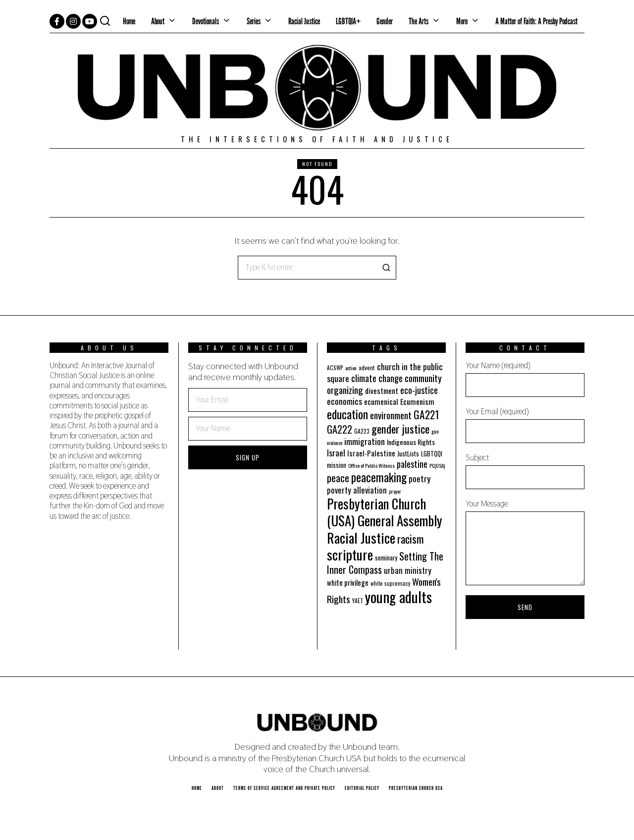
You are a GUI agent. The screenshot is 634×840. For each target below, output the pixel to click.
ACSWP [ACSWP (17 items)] (335, 368)
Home (129, 21)
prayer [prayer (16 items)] (395, 491)
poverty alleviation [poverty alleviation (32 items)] (357, 490)
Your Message (525, 542)
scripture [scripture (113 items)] (350, 554)
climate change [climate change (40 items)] (377, 378)
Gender (385, 21)
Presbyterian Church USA (416, 788)
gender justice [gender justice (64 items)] (400, 429)
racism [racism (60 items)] (411, 538)
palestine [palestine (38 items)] (412, 464)
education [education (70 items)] (347, 414)
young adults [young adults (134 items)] (398, 596)
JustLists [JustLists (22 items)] (408, 453)
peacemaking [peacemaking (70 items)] (379, 477)
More (462, 21)
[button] (384, 268)
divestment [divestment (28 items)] (382, 391)
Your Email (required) (525, 425)
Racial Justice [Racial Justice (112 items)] (361, 537)
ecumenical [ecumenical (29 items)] (381, 401)
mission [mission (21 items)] (337, 465)
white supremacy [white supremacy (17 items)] (390, 583)
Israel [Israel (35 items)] (336, 452)
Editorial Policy (362, 788)
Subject (525, 471)
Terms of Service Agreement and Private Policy (284, 788)
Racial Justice (304, 21)
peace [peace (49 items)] (338, 478)
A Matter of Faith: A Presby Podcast (536, 21)
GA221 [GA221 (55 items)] (426, 414)
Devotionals (206, 21)
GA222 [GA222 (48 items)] (340, 429)
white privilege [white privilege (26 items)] (348, 582)
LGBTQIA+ (348, 21)
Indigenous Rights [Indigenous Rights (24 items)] (411, 442)
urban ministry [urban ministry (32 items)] (408, 570)
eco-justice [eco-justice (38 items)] (419, 390)
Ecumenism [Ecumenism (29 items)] (417, 401)
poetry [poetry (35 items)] (420, 478)
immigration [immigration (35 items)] (365, 441)
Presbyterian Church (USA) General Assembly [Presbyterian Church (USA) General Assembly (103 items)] (385, 512)
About (158, 21)
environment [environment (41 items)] (391, 415)
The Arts (419, 21)
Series (254, 21)
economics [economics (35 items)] (344, 401)
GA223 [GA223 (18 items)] (362, 431)
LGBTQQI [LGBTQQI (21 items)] (432, 454)
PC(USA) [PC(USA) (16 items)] (437, 465)
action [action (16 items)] (351, 368)
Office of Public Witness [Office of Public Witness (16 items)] (371, 465)
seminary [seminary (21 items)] (386, 558)
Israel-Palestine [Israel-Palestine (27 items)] (371, 453)
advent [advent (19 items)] (367, 367)
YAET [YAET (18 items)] (358, 600)
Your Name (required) (525, 379)
